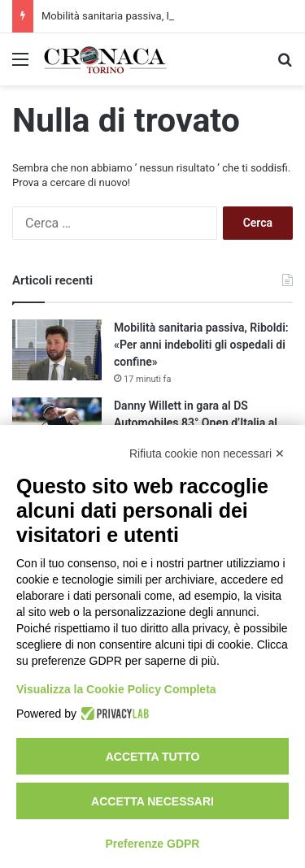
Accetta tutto (153, 757)
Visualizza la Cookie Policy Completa (116, 689)
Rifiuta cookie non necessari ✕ (207, 454)
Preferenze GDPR (153, 844)
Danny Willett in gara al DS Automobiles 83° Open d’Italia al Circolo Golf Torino (196, 423)
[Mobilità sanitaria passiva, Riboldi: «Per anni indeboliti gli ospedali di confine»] (57, 350)
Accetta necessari (152, 801)
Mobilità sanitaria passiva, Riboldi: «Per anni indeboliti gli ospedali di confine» (201, 345)
